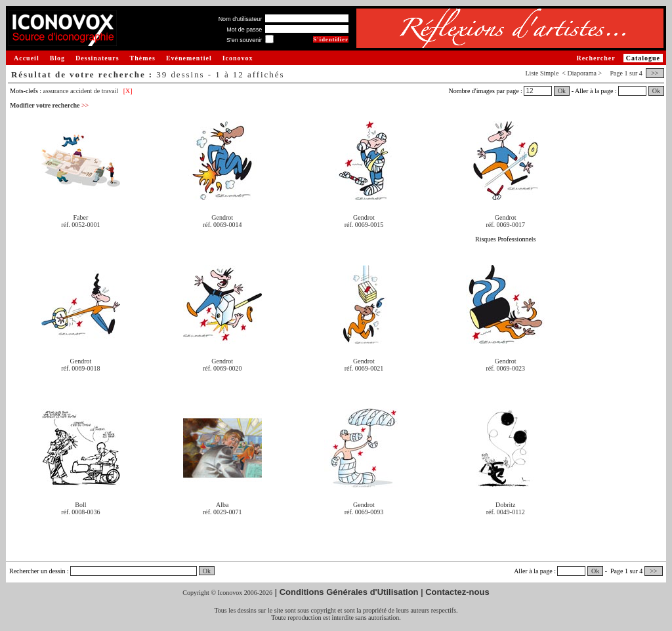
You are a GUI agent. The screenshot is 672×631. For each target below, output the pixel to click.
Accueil (27, 58)
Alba (222, 505)
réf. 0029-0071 (222, 512)
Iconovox (238, 58)
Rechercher (596, 58)
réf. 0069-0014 (222, 225)
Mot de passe (244, 30)
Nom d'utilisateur (241, 19)
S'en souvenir (244, 40)
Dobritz (506, 505)
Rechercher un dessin (37, 571)
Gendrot (222, 217)
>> (655, 73)
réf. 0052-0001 (80, 225)
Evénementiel (189, 58)
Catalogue (643, 58)
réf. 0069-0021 (364, 368)
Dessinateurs (97, 58)
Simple (549, 73)
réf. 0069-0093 (364, 512)
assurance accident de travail (81, 91)
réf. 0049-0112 (506, 512)
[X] (128, 91)
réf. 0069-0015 (364, 225)
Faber (81, 217)
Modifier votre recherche (49, 105)
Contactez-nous (457, 592)
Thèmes (143, 58)
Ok (562, 91)
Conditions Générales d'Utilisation (349, 592)
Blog (57, 58)
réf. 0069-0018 (80, 368)
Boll (80, 505)
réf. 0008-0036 (80, 512)
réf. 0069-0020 (222, 368)
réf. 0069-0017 (506, 225)
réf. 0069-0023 (506, 368)
